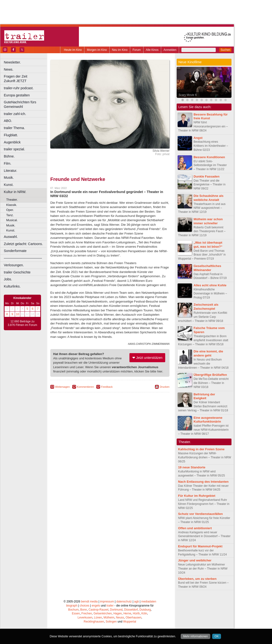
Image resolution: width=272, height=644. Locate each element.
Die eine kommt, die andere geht (208, 353)
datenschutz (124, 602)
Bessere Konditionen (209, 157)
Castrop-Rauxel (98, 610)
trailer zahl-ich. (15, 114)
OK (217, 636)
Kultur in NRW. (15, 192)
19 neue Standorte (192, 467)
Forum (137, 50)
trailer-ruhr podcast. (19, 88)
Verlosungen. (14, 265)
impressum (107, 602)
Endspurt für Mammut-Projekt (200, 546)
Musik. (9, 178)
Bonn (84, 610)
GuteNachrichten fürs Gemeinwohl (20, 104)
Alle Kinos (152, 50)
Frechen (87, 613)
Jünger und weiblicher (195, 560)
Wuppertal (130, 622)
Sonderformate (15, 251)
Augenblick (12, 142)
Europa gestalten (17, 95)
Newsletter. (12, 62)
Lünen (98, 618)
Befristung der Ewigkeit (204, 396)
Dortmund (116, 610)
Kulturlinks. (12, 286)
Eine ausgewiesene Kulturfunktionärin (208, 420)
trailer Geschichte (17, 272)
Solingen (111, 622)
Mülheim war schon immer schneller (208, 221)
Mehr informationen (195, 636)
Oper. (10, 210)
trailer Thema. (14, 128)
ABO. (8, 121)
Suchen (225, 50)
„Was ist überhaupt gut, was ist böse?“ (208, 245)
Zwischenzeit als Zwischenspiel (206, 307)
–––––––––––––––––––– (23, 258)
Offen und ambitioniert (195, 528)
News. (9, 69)
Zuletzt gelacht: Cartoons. (23, 244)
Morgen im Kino (97, 50)
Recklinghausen (94, 622)
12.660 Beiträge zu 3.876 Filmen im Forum (22, 323)
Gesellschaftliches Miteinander (207, 268)
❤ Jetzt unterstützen (147, 358)
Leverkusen (85, 618)
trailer (110, 606)
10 (18, 314)
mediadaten (149, 602)
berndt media (89, 602)
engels (96, 606)
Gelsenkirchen (103, 613)
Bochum (73, 610)
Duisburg (145, 610)
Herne (127, 613)
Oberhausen (133, 618)
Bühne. (9, 156)
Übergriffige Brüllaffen (210, 375)
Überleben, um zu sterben (197, 579)
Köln (144, 613)
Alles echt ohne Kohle (210, 285)
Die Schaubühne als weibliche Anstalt (208, 198)
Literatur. (10, 171)
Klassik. (12, 205)
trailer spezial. (14, 149)
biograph (72, 606)
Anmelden (170, 50)
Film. (8, 163)
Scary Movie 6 (188, 95)
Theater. (12, 200)
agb (137, 602)
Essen (76, 613)
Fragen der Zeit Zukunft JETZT (26, 79)
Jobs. (8, 279)
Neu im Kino (120, 50)
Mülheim (109, 618)
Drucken (165, 387)
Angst (198, 138)
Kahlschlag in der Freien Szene (201, 449)
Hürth (136, 613)
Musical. (12, 220)
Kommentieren (86, 387)
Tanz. (10, 215)
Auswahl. (11, 237)
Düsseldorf (131, 610)
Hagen (118, 613)
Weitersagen (62, 387)
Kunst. (9, 185)
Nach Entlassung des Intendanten (203, 482)
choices (85, 606)
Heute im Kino (73, 50)
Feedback (107, 387)
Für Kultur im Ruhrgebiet (197, 496)
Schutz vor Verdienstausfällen (200, 514)
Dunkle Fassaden (206, 176)
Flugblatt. (11, 135)
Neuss (120, 618)
